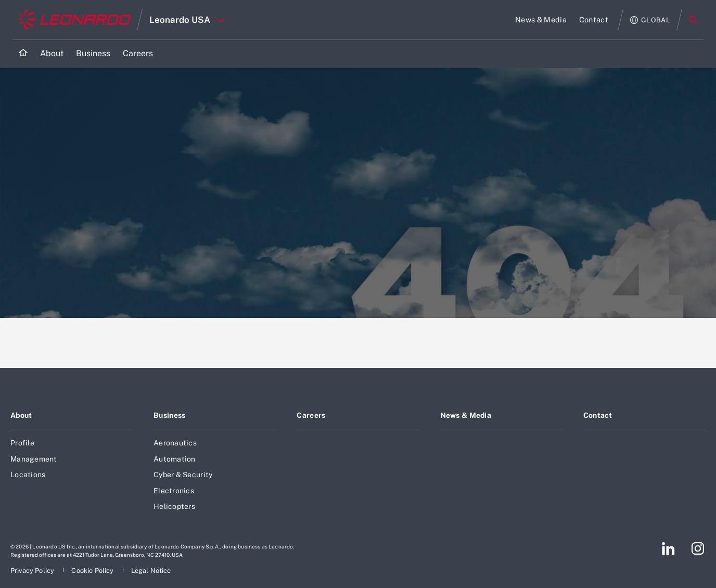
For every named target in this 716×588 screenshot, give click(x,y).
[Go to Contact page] (594, 20)
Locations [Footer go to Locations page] (28, 475)
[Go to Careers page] (138, 54)
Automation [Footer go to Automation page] (175, 459)
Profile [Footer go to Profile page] (22, 443)
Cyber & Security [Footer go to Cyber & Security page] (183, 475)
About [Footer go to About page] (21, 415)
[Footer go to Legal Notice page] (151, 571)
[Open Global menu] (650, 20)
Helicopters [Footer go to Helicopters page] (174, 506)
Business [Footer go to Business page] (169, 415)
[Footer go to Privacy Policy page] (33, 571)
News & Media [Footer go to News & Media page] (466, 415)
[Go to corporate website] (75, 20)
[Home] (23, 54)
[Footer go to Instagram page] (698, 548)
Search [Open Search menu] (693, 20)
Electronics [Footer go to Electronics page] (174, 491)
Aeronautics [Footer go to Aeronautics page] (175, 443)
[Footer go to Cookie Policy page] (93, 571)
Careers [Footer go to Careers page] (311, 415)
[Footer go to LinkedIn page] (668, 548)
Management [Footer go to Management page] (34, 459)
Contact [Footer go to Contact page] (598, 415)
